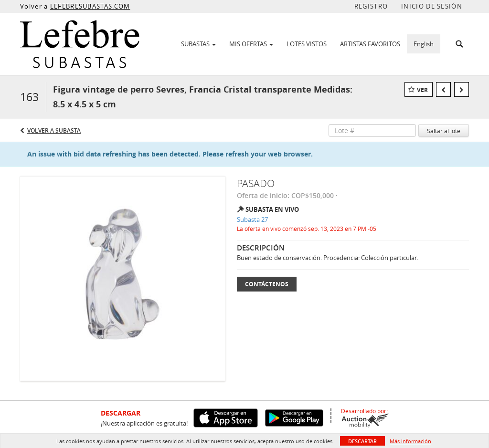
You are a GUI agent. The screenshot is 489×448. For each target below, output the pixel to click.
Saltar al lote (444, 131)
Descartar (362, 441)
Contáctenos (267, 284)
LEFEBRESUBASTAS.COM (90, 6)
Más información (410, 441)
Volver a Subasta (54, 130)
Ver (422, 90)
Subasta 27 (252, 219)
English (424, 44)
